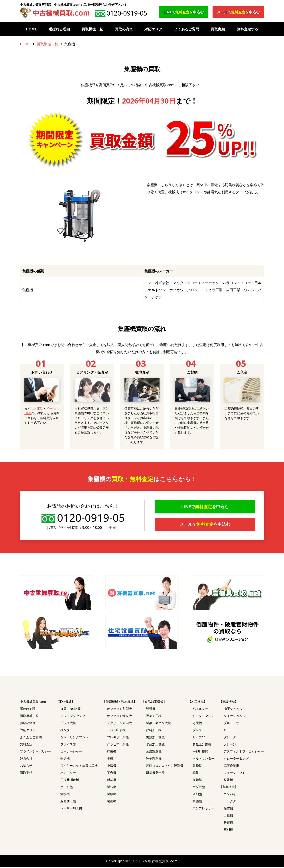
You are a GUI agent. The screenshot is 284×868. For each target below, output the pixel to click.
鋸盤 (196, 774)
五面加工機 (68, 802)
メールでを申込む (238, 12)
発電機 (228, 781)
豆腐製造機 (154, 752)
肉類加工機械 (155, 738)
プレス (197, 731)
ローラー (230, 731)
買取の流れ (124, 29)
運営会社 (26, 759)
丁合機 (112, 774)
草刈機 (228, 831)
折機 (110, 759)
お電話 (38, 408)
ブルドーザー (233, 724)
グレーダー (231, 738)
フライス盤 (68, 745)
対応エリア (153, 29)
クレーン (230, 745)
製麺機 (151, 710)
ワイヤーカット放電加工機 (79, 767)
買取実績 (218, 29)
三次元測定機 (70, 781)
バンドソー (68, 774)
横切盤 (197, 781)
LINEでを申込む (184, 12)
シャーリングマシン (74, 738)
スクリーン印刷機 (119, 724)
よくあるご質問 (187, 29)
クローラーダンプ (236, 759)
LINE (28, 413)
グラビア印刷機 (118, 745)
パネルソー (200, 710)
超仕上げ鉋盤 (202, 745)
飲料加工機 (154, 731)
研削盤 (197, 795)
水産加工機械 (155, 745)
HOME (31, 29)
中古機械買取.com (33, 703)
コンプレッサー (203, 809)
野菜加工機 (154, 717)
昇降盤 (197, 767)
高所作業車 (231, 767)
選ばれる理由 (59, 29)
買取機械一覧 (92, 29)
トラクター (231, 802)
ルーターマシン (203, 717)
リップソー (200, 738)
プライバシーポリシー (35, 752)
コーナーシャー (71, 752)
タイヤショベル (235, 717)
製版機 (112, 795)
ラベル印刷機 (116, 731)
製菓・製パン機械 (158, 724)
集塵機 (197, 802)
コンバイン (231, 795)
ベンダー (67, 731)
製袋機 (112, 788)
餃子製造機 (154, 759)
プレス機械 (68, 724)
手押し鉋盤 (200, 752)
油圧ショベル (233, 710)
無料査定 (26, 745)
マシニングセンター (74, 717)
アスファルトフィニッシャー (244, 752)
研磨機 (65, 759)
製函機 (112, 802)
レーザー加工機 (71, 809)
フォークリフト (235, 774)
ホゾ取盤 (199, 788)
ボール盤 (67, 788)
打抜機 (112, 752)
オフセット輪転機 (119, 717)
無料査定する (247, 29)
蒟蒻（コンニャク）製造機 (165, 767)
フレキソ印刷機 (118, 738)
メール (51, 408)
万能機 (197, 724)
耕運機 (228, 823)
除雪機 (228, 809)
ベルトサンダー (203, 759)
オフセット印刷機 (119, 710)
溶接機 (65, 795)
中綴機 (112, 767)
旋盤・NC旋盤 (70, 710)
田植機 (228, 816)
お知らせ (26, 767)
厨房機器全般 (155, 774)
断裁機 (112, 781)
